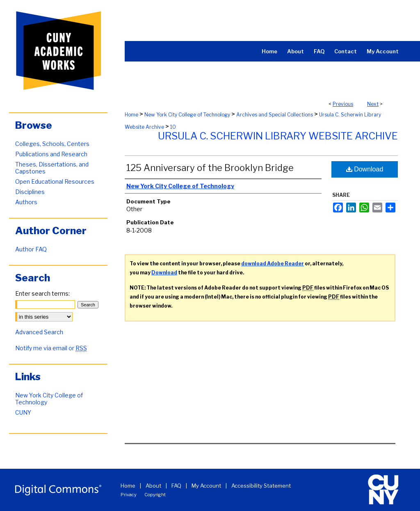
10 (173, 127)
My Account (206, 486)
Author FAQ (31, 249)
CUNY (23, 412)
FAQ (176, 486)
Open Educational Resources (55, 181)
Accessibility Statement (261, 486)
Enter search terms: (42, 293)
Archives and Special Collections (275, 115)
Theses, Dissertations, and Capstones (52, 168)
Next (373, 104)
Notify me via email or (51, 348)
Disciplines (30, 192)
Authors (26, 202)
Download (365, 169)
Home (131, 115)
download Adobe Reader (273, 263)
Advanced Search (39, 332)
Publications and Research (51, 154)
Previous (343, 104)
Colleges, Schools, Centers (52, 144)
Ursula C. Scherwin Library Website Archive (278, 136)
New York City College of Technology (187, 115)
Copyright (155, 495)
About (153, 486)
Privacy (129, 495)
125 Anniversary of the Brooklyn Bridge (210, 168)
